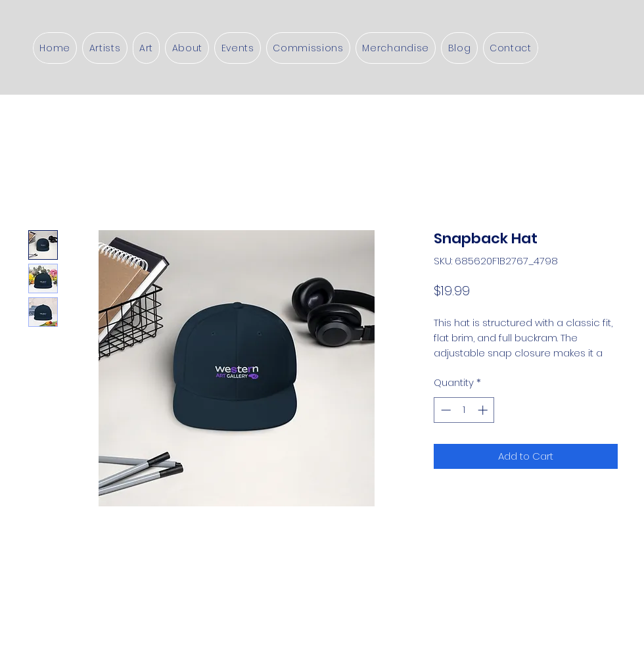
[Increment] (484, 410)
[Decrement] (445, 410)
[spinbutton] (464, 410)
